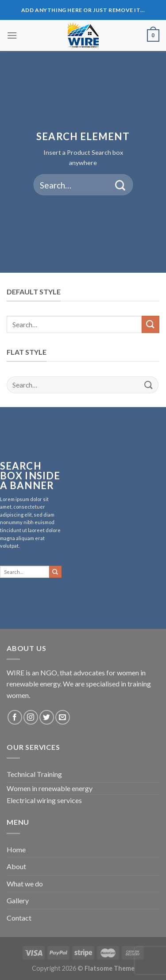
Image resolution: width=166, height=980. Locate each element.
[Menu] (12, 35)
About (16, 866)
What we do (25, 884)
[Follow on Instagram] (31, 717)
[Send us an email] (63, 717)
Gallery (18, 900)
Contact (19, 918)
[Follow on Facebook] (15, 717)
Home (16, 849)
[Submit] (120, 185)
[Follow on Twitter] (47, 717)
